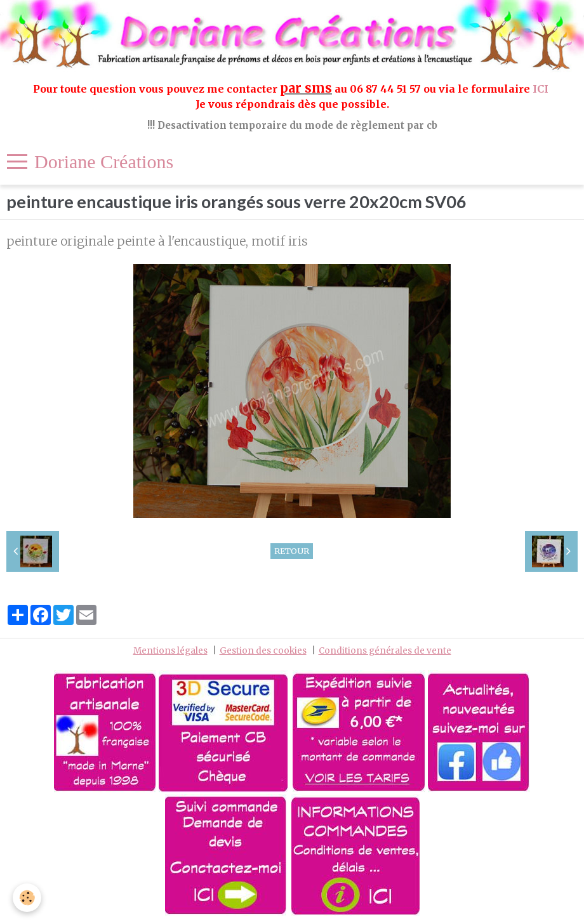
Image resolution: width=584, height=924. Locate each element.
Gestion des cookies (263, 651)
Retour (292, 551)
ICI (542, 89)
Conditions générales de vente (385, 651)
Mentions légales (170, 651)
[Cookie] (27, 898)
